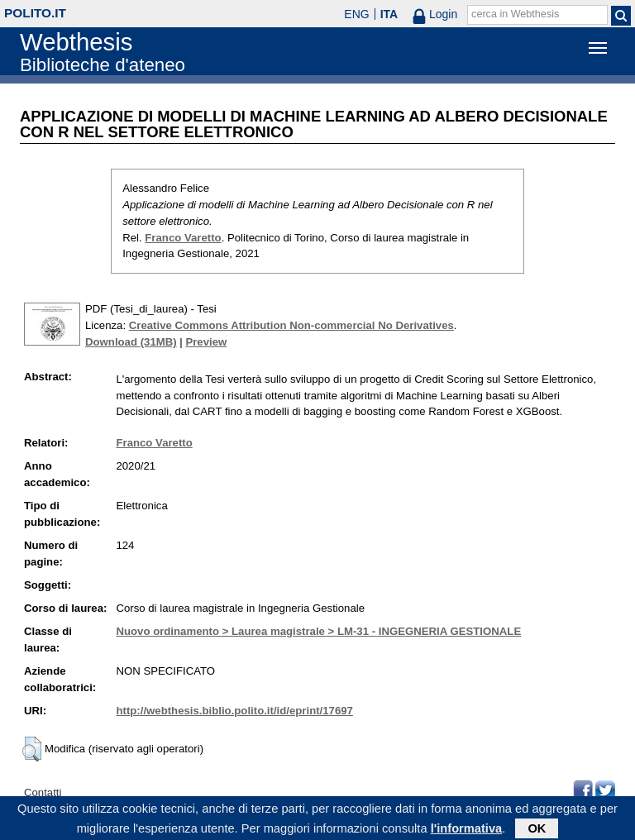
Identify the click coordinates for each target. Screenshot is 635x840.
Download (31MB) (131, 342)
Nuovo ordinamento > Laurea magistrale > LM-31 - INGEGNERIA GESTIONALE (318, 631)
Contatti (43, 792)
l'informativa (467, 831)
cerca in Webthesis (515, 14)
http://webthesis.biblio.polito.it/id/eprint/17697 (234, 711)
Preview (206, 342)
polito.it (35, 13)
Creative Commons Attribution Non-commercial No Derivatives (291, 325)
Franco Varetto (183, 238)
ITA (389, 14)
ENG (356, 14)
